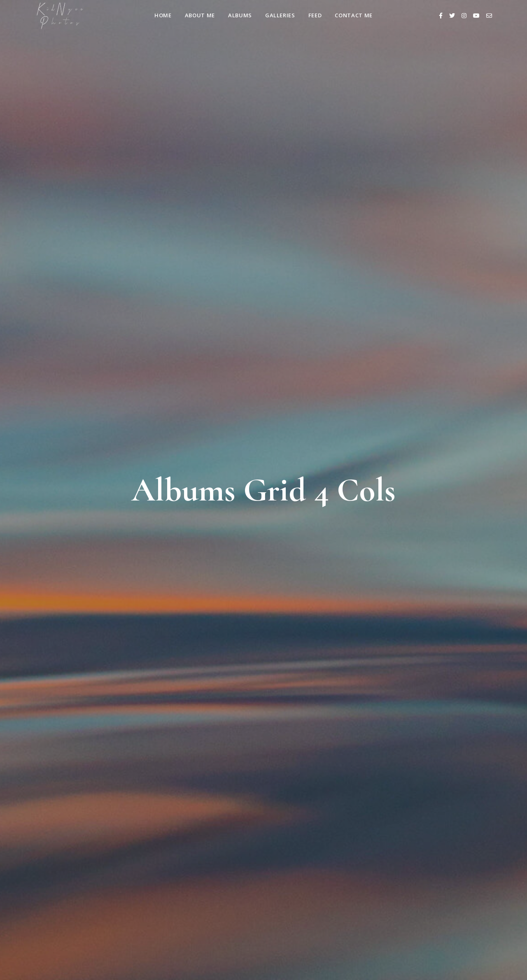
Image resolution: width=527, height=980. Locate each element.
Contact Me (354, 15)
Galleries (280, 15)
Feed (315, 15)
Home (163, 15)
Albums (240, 15)
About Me (200, 15)
